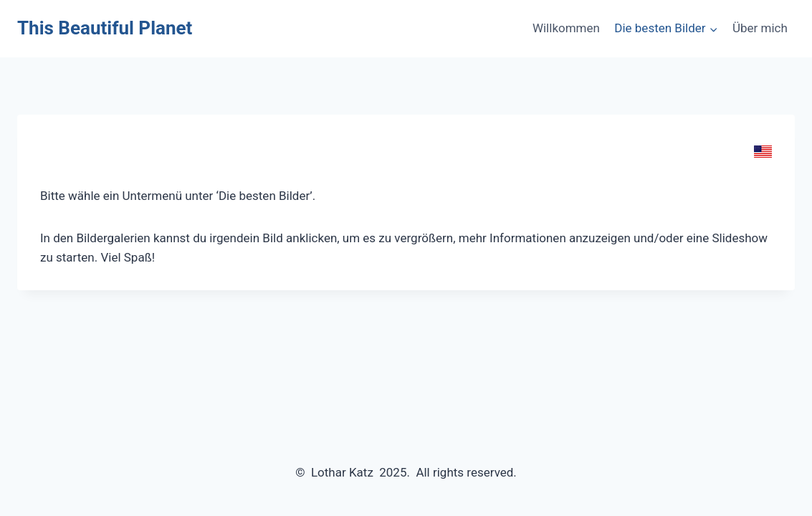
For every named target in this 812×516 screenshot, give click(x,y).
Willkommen (566, 28)
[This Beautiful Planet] (105, 28)
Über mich (760, 28)
